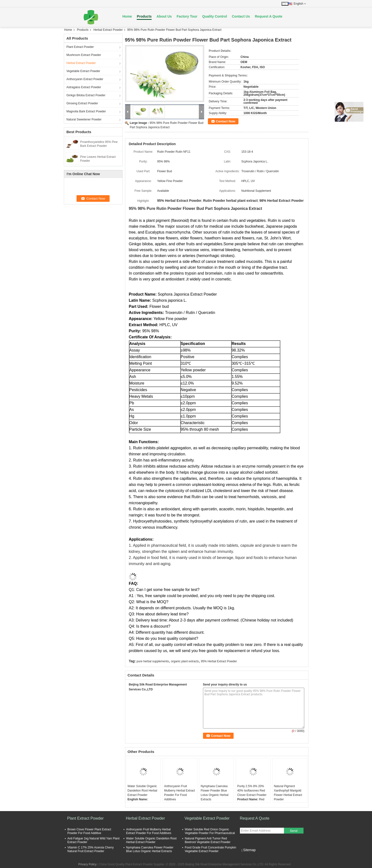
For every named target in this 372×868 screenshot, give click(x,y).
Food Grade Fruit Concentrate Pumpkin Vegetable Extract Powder (211, 849)
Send (294, 831)
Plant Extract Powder (80, 47)
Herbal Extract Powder (108, 30)
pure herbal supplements (153, 661)
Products (144, 16)
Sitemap (249, 850)
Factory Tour (187, 16)
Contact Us (241, 16)
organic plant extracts (185, 661)
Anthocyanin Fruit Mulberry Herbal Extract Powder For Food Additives (180, 793)
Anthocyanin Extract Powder (85, 79)
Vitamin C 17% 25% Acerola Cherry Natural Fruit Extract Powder (91, 849)
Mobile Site (249, 856)
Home (127, 16)
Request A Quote (269, 16)
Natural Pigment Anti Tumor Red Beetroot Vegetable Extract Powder (208, 840)
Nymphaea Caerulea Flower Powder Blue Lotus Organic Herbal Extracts (214, 793)
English (300, 4)
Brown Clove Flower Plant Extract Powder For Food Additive (89, 831)
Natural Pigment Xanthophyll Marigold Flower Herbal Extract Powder (288, 793)
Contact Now (226, 121)
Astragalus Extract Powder (84, 87)
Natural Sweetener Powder (84, 119)
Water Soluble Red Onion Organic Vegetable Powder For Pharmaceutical (210, 831)
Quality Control (215, 16)
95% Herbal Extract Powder (219, 661)
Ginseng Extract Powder (82, 103)
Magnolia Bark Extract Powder (86, 111)
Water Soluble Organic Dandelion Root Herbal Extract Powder (142, 791)
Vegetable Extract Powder (83, 71)
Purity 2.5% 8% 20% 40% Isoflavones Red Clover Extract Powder (252, 791)
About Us (164, 16)
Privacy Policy (87, 864)
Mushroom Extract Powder (84, 55)
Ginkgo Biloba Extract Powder (86, 95)
